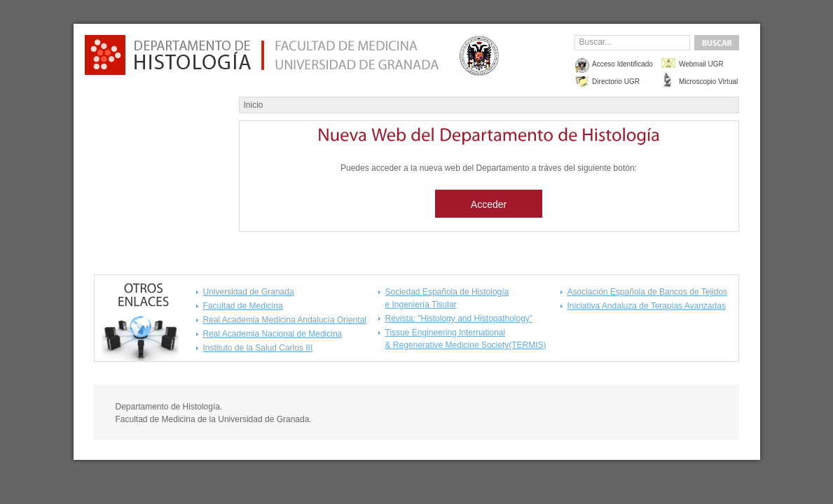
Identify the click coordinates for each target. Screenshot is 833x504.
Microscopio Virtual (708, 82)
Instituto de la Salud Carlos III (258, 348)
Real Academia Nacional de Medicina (273, 334)
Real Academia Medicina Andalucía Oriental (285, 320)
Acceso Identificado (622, 64)
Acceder (489, 204)
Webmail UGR (701, 64)
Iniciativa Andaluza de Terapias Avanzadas (647, 306)
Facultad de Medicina (243, 306)
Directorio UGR (616, 82)
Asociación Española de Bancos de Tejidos (648, 292)
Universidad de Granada (249, 292)
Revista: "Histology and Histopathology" (459, 318)
